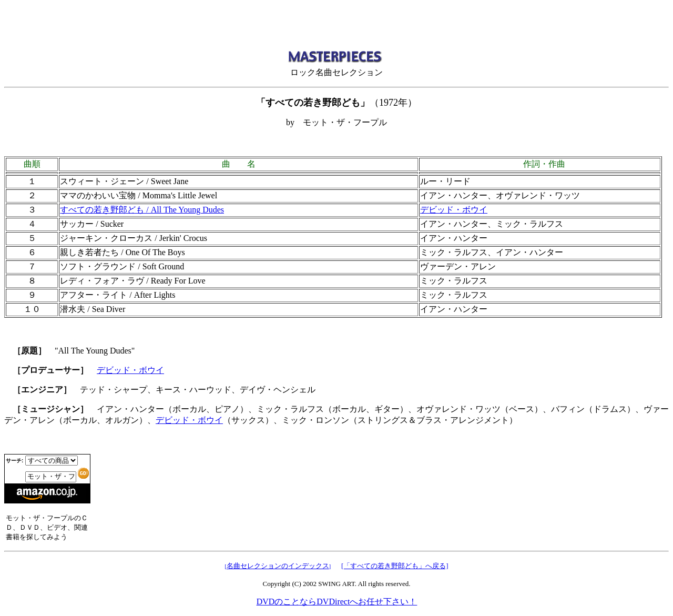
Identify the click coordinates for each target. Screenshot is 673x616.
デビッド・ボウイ (454, 210)
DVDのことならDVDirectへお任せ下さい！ (337, 602)
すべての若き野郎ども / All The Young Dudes (142, 210)
